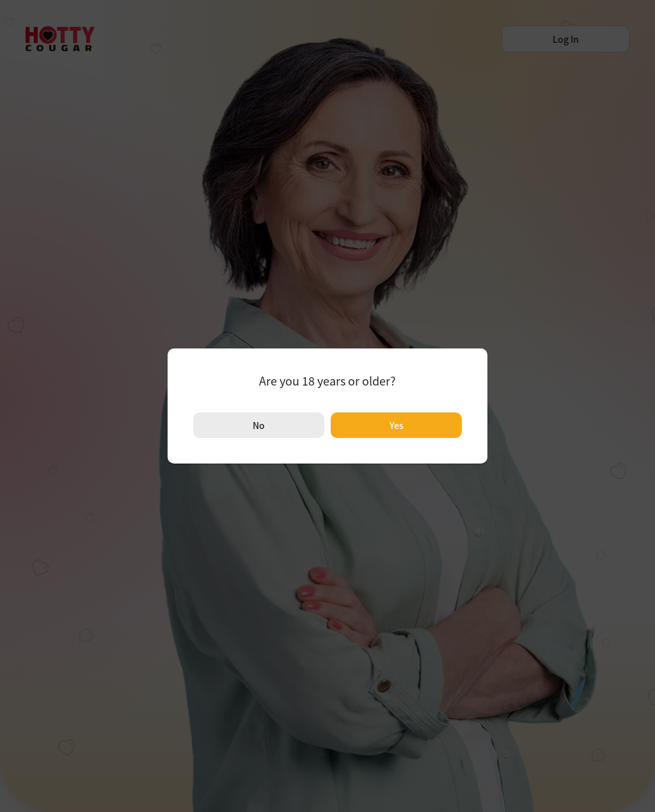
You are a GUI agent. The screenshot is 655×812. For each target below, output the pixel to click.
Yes (397, 425)
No (259, 425)
